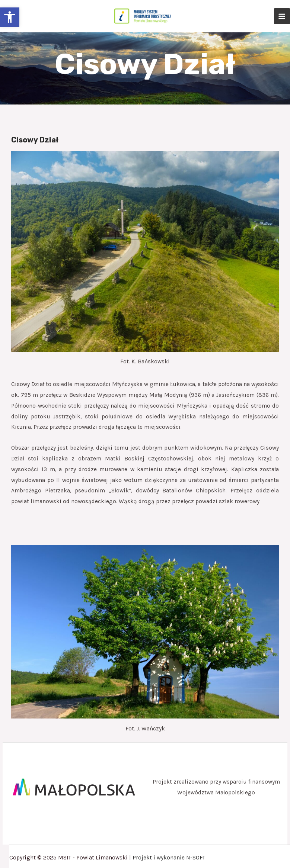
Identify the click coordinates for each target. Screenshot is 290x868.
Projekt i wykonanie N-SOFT (169, 858)
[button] (10, 17)
